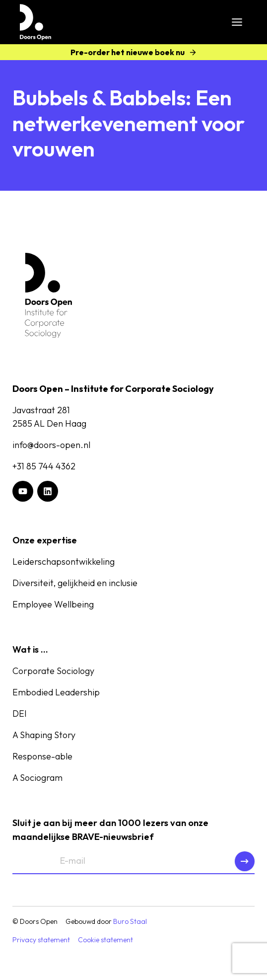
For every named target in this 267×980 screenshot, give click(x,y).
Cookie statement (105, 940)
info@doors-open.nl (51, 445)
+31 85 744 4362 (44, 466)
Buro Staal (130, 921)
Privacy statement (41, 940)
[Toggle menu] (237, 22)
